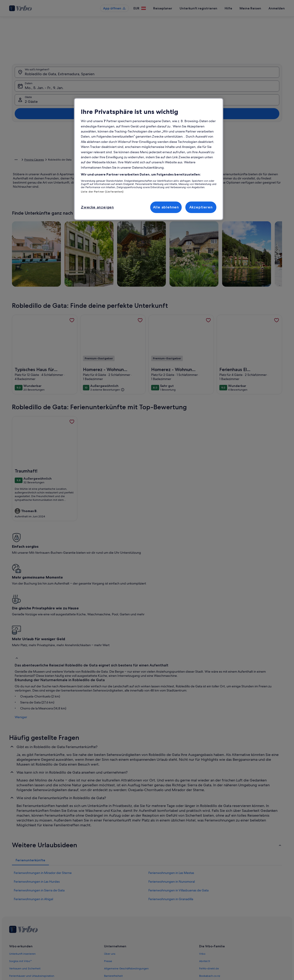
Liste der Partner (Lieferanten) (102, 192)
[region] (149, 159)
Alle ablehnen (166, 207)
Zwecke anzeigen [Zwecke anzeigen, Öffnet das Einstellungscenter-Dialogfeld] (97, 207)
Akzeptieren (201, 207)
